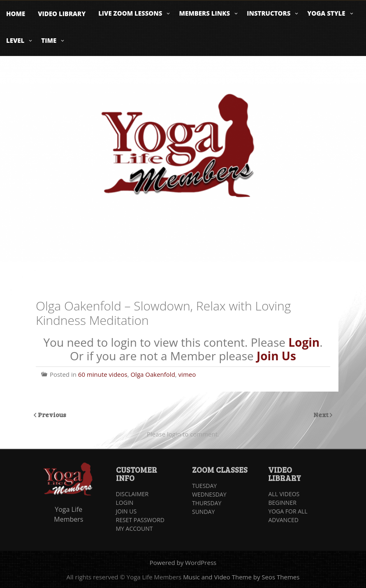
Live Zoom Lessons (130, 13)
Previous (52, 414)
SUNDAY (203, 512)
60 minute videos (103, 374)
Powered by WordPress (183, 562)
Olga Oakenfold (153, 374)
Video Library (62, 14)
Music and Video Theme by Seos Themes (241, 577)
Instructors (269, 13)
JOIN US (126, 511)
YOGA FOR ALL (288, 511)
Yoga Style (326, 13)
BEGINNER (282, 503)
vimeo (187, 374)
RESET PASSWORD (140, 520)
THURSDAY (207, 503)
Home (16, 14)
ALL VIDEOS (284, 494)
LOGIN (125, 503)
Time (49, 40)
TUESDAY (204, 486)
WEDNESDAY (209, 494)
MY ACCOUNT (134, 528)
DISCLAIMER (132, 494)
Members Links (204, 13)
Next (322, 414)
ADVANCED (283, 520)
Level (15, 40)
